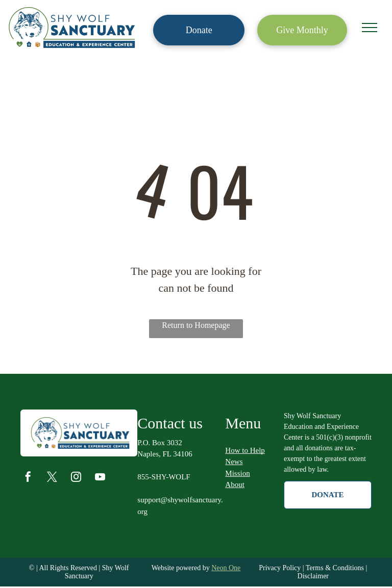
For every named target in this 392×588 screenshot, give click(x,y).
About (235, 484)
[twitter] (52, 478)
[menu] (370, 28)
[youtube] (100, 478)
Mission (237, 473)
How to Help (245, 450)
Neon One (226, 568)
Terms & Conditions (335, 568)
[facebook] (28, 478)
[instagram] (76, 478)
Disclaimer (313, 576)
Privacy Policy (280, 568)
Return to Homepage (196, 325)
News (234, 462)
